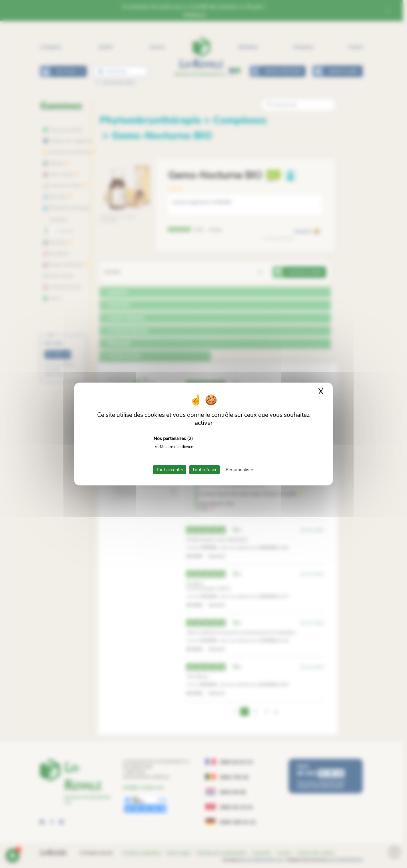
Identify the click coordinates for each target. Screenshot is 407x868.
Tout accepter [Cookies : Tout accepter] (170, 470)
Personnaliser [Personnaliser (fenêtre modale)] (239, 470)
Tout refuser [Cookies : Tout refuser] (204, 470)
